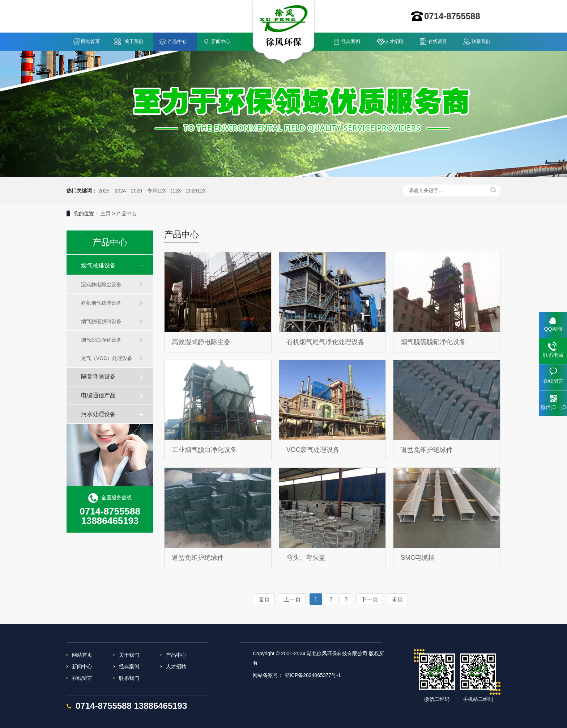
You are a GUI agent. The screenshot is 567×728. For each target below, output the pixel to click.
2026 (137, 191)
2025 (104, 191)
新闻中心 (221, 41)
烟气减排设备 (98, 265)
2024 (120, 191)
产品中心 (177, 41)
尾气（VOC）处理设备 (107, 358)
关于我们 (134, 41)
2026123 (196, 191)
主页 (106, 213)
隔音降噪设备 (98, 376)
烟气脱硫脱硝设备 (101, 321)
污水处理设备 (98, 414)
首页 (264, 599)
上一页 (292, 599)
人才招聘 (394, 41)
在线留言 (438, 41)
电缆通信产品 (98, 395)
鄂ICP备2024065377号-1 (313, 675)
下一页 (370, 599)
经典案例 (351, 41)
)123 (176, 191)
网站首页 (90, 41)
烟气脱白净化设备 (101, 340)
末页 (397, 599)
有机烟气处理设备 (101, 303)
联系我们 (481, 41)
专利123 (156, 191)
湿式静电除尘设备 (101, 284)
